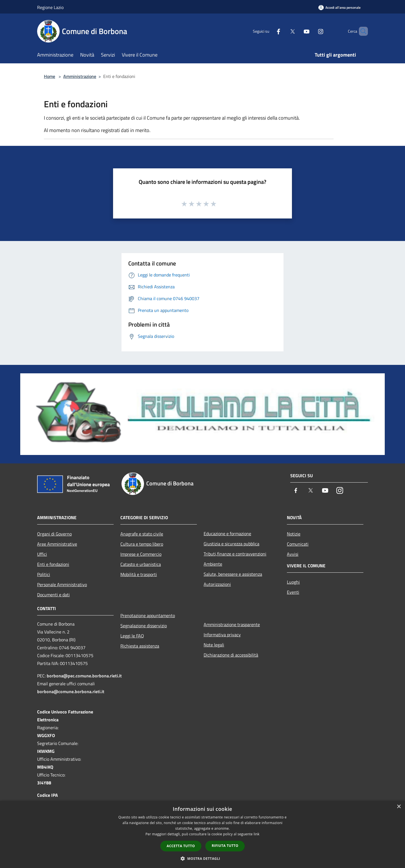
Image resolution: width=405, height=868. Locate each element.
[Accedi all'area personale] (339, 7)
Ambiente (213, 564)
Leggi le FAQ (132, 636)
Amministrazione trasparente (232, 624)
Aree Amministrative (57, 544)
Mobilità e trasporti (139, 574)
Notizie (294, 534)
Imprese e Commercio (141, 554)
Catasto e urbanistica (141, 564)
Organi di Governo (54, 534)
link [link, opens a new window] (257, 834)
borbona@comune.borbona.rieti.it (71, 691)
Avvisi (293, 554)
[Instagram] (311, 31)
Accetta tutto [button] (181, 846)
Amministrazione (80, 76)
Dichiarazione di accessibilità (231, 655)
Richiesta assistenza (140, 646)
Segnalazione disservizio (144, 626)
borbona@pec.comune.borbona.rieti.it (84, 676)
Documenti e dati (53, 595)
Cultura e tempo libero (142, 544)
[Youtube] (297, 31)
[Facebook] (269, 31)
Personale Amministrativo (62, 584)
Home (49, 76)
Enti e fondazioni (53, 564)
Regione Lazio (50, 7)
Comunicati (298, 544)
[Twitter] (283, 31)
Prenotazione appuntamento (148, 615)
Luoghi (293, 582)
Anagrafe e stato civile (142, 534)
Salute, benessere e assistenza (233, 574)
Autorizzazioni (217, 584)
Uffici (42, 554)
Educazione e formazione (227, 534)
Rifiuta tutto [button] (225, 846)
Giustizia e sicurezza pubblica (231, 544)
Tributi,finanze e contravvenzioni (235, 554)
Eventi (293, 592)
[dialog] (202, 834)
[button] (202, 858)
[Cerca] (361, 31)
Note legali (214, 645)
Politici (44, 574)
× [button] (399, 807)
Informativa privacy (222, 635)
